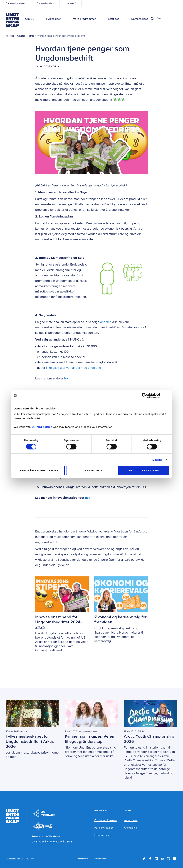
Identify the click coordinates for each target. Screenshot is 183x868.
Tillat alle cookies (144, 470)
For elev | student (45, 3)
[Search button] (146, 19)
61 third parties (42, 427)
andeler (105, 322)
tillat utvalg (92, 470)
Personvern (82, 859)
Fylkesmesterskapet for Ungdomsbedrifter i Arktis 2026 (30, 741)
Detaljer (157, 460)
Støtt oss (114, 19)
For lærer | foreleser (15, 3)
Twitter (144, 858)
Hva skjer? (71, 3)
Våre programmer (84, 19)
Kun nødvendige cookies (39, 470)
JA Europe (44, 813)
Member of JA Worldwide (42, 826)
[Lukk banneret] (168, 396)
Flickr (175, 858)
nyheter (21, 36)
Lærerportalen (103, 835)
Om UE (30, 19)
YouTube (162, 858)
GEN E (68, 841)
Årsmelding (130, 828)
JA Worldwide (55, 841)
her (66, 379)
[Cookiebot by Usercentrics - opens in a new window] (144, 396)
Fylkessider (54, 19)
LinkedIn (156, 858)
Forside (10, 36)
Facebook (150, 858)
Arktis (31, 36)
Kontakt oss (131, 820)
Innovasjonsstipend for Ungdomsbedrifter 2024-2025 (59, 622)
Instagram (168, 858)
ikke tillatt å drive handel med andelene (74, 368)
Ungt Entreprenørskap (13, 20)
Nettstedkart (100, 859)
